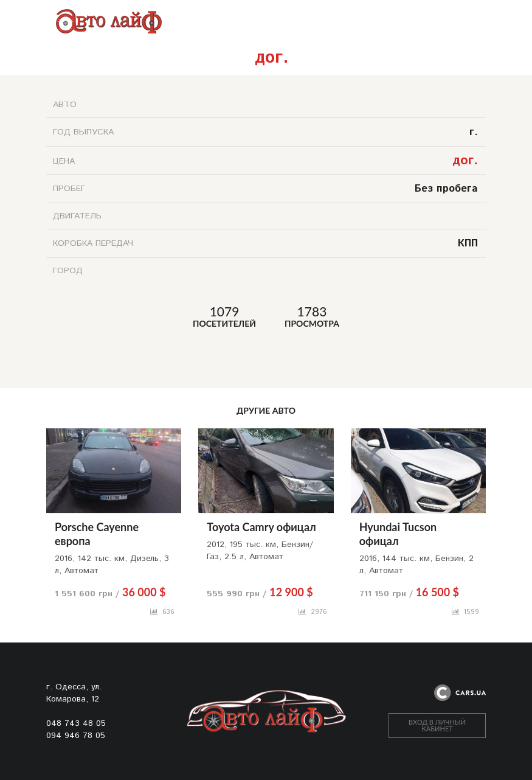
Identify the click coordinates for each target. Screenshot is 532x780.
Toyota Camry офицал (261, 527)
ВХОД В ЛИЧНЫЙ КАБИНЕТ (437, 725)
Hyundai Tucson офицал (398, 534)
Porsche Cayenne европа (97, 534)
